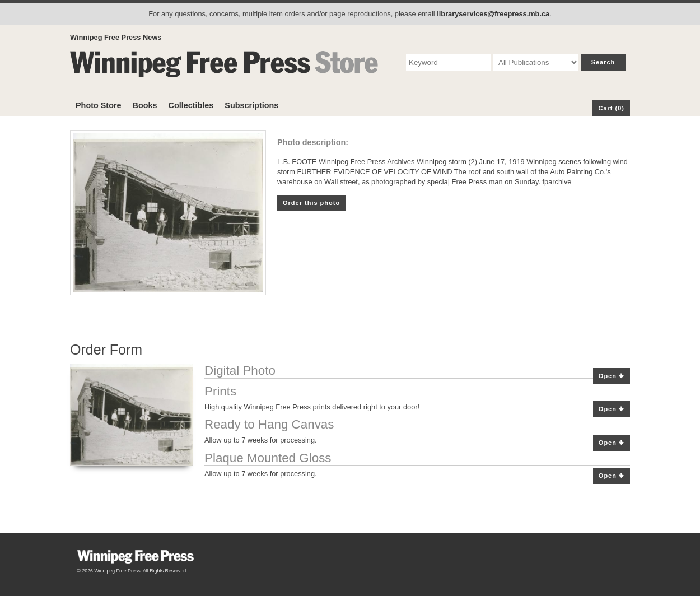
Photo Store (99, 105)
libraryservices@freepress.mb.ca (493, 14)
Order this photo (311, 203)
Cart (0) (611, 108)
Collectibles (191, 105)
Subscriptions (251, 105)
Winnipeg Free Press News (116, 37)
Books (145, 105)
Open (612, 376)
